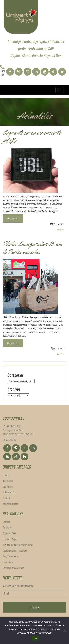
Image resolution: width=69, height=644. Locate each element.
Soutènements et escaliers (15, 551)
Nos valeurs (8, 487)
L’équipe (6, 475)
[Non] (64, 631)
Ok (35, 639)
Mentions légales (10, 504)
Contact (6, 498)
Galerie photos (9, 492)
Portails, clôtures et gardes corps (18, 545)
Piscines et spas (10, 539)
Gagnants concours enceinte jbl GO (32, 137)
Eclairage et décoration (13, 568)
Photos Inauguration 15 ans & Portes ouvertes (33, 249)
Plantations (8, 562)
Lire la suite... (13, 218)
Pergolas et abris (10, 556)
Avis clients (8, 481)
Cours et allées (9, 533)
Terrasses (7, 527)
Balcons (6, 522)
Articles (60, 229)
